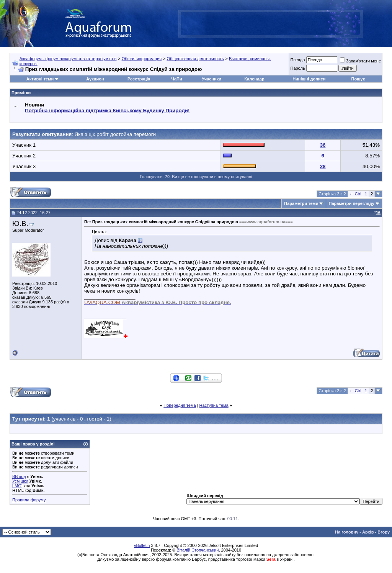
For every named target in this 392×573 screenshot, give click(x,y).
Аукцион (95, 79)
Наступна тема (214, 405)
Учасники (212, 79)
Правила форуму (29, 500)
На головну (347, 532)
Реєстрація (139, 79)
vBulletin (142, 545)
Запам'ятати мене (360, 61)
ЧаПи (177, 79)
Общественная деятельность (195, 59)
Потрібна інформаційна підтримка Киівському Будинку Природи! (107, 111)
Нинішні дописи (309, 79)
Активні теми (40, 79)
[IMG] (17, 486)
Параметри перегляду (351, 203)
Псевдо (297, 60)
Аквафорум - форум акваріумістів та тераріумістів (68, 59)
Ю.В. (20, 223)
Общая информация (142, 59)
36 (323, 145)
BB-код (19, 476)
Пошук (358, 79)
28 (323, 166)
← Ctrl (355, 194)
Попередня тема (180, 405)
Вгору (384, 532)
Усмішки (20, 481)
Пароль (297, 68)
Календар (254, 79)
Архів (368, 532)
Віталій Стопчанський (198, 550)
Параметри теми (301, 203)
